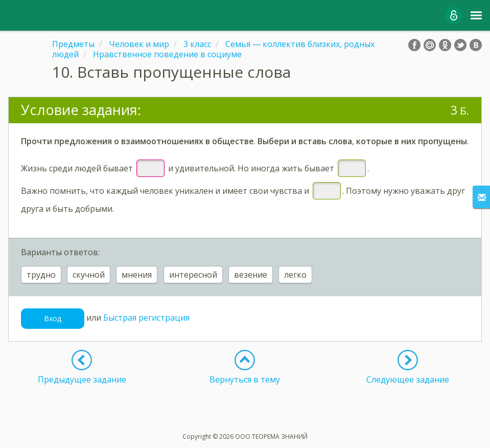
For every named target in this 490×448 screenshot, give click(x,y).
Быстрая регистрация (146, 318)
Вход (53, 318)
